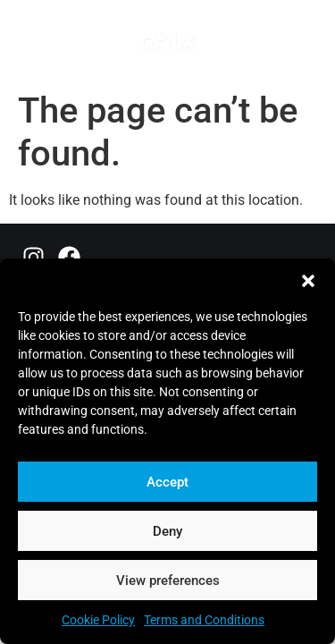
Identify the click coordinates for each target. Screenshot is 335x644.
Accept (167, 482)
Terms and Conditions (204, 620)
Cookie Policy (98, 620)
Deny (167, 531)
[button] (308, 281)
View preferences (168, 580)
